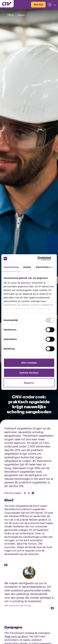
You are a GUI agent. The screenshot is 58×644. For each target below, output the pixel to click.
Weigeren (29, 383)
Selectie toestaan (29, 373)
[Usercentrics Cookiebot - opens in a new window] (41, 259)
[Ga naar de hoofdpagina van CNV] (7, 4)
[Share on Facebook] (25, 493)
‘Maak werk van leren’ (16, 636)
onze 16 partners (21, 283)
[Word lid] (38, 5)
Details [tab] (27, 267)
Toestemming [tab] (11, 267)
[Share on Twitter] (29, 493)
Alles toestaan (29, 363)
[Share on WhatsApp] (33, 493)
